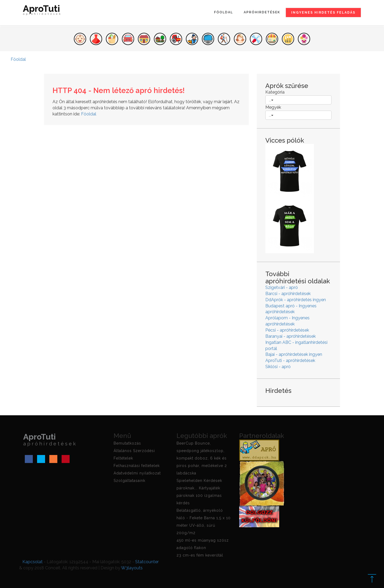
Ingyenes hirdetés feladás (323, 13)
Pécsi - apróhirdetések (287, 330)
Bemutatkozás (127, 443)
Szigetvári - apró (282, 287)
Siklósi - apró (278, 367)
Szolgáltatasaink (129, 481)
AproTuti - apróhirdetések (290, 361)
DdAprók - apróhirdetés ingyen (296, 300)
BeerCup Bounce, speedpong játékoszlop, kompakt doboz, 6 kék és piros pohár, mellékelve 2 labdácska (202, 458)
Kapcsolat (33, 562)
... (271, 100)
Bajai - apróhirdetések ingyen (294, 354)
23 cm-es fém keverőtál (200, 555)
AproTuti (42, 11)
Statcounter (147, 562)
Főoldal (224, 12)
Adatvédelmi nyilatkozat (137, 473)
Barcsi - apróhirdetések (288, 294)
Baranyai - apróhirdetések (291, 336)
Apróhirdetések (262, 12)
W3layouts (132, 568)
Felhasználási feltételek (137, 466)
